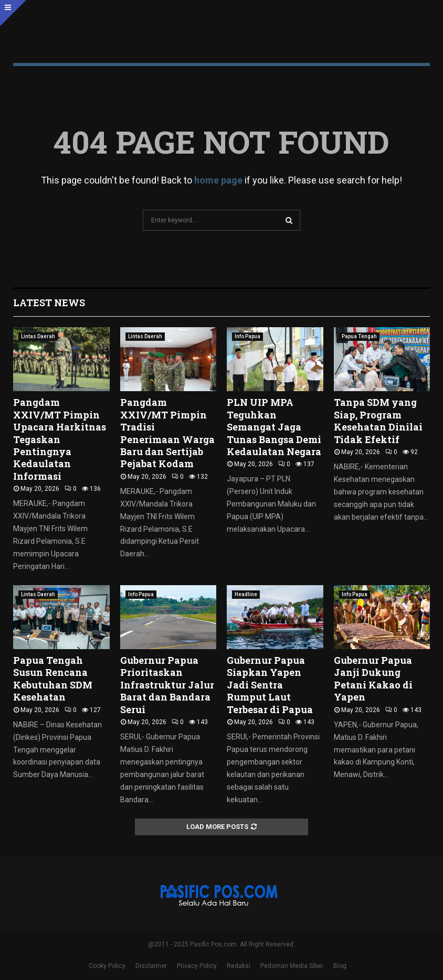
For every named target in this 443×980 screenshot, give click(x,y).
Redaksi (239, 966)
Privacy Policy (197, 966)
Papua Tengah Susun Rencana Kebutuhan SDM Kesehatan (53, 679)
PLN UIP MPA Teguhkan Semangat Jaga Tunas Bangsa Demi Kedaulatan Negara (274, 427)
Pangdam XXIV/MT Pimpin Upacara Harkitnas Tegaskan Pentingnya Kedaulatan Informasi (60, 439)
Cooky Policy (107, 966)
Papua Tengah (359, 336)
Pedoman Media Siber (292, 966)
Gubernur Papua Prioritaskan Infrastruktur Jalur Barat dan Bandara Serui (167, 685)
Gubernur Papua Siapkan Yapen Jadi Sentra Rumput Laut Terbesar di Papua (270, 685)
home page (218, 180)
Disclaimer (151, 966)
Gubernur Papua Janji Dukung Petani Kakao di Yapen (373, 679)
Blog (340, 966)
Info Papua (247, 336)
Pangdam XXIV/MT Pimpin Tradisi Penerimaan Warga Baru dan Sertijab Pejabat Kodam (167, 433)
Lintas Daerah (38, 336)
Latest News (49, 303)
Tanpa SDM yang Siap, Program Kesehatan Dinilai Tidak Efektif (378, 421)
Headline (246, 594)
